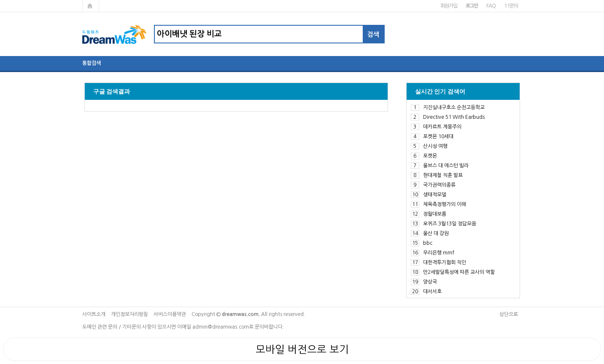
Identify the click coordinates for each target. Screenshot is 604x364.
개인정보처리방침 (129, 314)
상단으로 (509, 314)
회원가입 (449, 6)
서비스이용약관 (170, 314)
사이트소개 (94, 314)
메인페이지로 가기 (91, 6)
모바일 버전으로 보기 (302, 349)
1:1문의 (511, 6)
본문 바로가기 (0, 0)
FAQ (491, 6)
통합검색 (92, 63)
